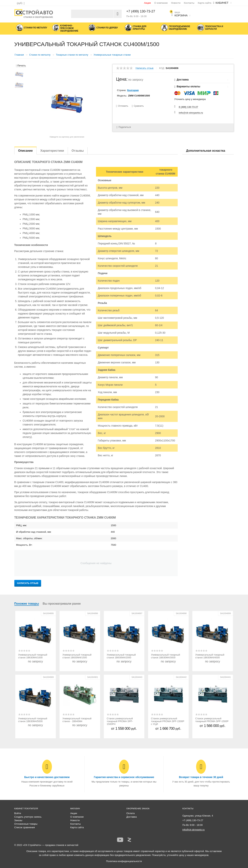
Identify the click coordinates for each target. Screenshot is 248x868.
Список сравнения (25, 827)
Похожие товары (27, 604)
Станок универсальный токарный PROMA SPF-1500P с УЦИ (168, 721)
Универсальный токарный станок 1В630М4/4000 (210, 656)
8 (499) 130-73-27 (188, 107)
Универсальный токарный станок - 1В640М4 (77, 720)
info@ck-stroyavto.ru (191, 113)
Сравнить (139, 106)
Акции (147, 3)
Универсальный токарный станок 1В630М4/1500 (77, 656)
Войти (18, 813)
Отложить (123, 106)
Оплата (131, 813)
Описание (25, 151)
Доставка (132, 817)
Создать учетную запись (28, 817)
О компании (161, 3)
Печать (21, 66)
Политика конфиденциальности (124, 861)
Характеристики (52, 151)
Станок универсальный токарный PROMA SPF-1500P (212, 720)
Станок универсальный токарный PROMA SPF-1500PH (120, 721)
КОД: (162, 68)
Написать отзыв (145, 68)
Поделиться (123, 127)
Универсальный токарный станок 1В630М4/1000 (33, 656)
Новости (176, 3)
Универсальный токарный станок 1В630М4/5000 (33, 720)
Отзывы (78, 151)
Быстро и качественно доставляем (47, 777)
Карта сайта (204, 3)
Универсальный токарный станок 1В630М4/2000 (121, 656)
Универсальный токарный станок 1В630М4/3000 (166, 656)
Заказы (18, 820)
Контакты (189, 3)
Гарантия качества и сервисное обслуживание (124, 777)
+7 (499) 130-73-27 (141, 11)
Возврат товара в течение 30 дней (201, 777)
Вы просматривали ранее (62, 604)
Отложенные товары (26, 824)
